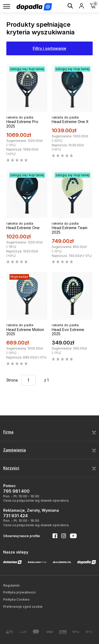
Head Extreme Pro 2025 (22, 124)
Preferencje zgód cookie (23, 607)
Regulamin (11, 585)
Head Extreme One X (70, 122)
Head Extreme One (23, 228)
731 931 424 (15, 516)
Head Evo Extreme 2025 (68, 332)
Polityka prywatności (19, 592)
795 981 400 (16, 491)
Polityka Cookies (16, 599)
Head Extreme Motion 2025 (25, 332)
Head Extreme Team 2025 (70, 230)
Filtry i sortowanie (49, 48)
